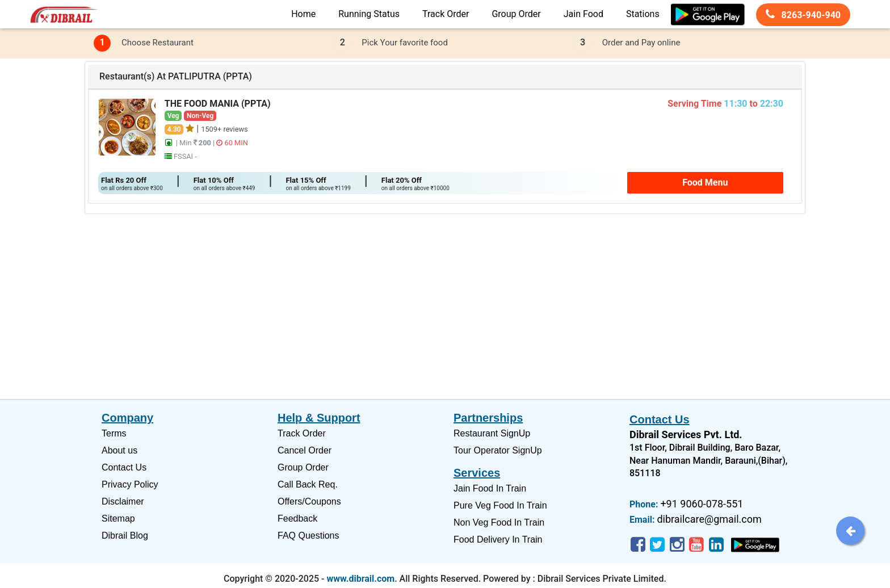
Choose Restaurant (158, 43)
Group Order (516, 14)
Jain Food (583, 14)
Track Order (446, 14)
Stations (643, 14)
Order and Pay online (641, 43)
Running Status (369, 14)
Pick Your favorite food (405, 43)
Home (303, 14)
